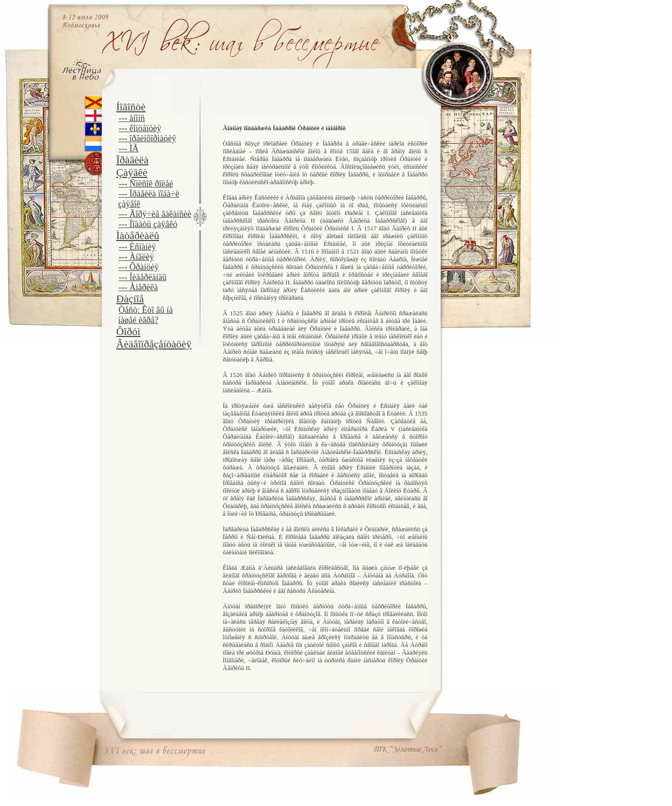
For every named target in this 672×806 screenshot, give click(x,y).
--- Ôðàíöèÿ (139, 267)
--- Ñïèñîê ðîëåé (146, 184)
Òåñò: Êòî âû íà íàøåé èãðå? (145, 315)
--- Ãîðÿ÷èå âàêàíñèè (155, 214)
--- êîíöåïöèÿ (140, 128)
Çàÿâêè (132, 172)
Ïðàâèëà (132, 160)
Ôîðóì (128, 331)
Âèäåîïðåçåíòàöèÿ (154, 344)
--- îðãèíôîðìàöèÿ (147, 138)
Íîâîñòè (131, 107)
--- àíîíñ (132, 118)
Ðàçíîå (130, 299)
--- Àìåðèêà (138, 287)
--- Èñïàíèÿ (137, 247)
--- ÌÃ (128, 148)
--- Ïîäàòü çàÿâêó (148, 224)
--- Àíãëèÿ (136, 257)
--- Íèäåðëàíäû (142, 277)
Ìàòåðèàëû (138, 235)
